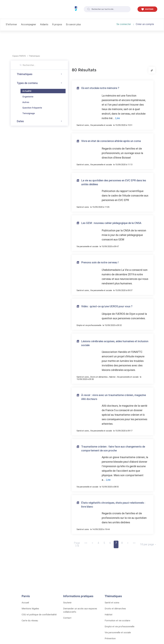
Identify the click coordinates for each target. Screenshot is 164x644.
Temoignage (29, 113)
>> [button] (134, 543)
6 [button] (110, 543)
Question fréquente (32, 108)
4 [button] (98, 543)
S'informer (11, 24)
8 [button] (122, 543)
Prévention (110, 638)
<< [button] (86, 543)
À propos (57, 24)
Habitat (112, 377)
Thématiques (34, 56)
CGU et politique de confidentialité (39, 614)
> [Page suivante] (128, 543)
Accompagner (29, 24)
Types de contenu (39, 83)
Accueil (25, 603)
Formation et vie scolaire (117, 620)
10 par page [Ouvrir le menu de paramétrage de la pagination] (147, 544)
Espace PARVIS (19, 56)
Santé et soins (83, 125)
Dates (39, 121)
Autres (26, 102)
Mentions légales (30, 608)
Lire (118, 118)
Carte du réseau (30, 620)
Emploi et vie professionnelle (89, 325)
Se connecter (124, 24)
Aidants (44, 24)
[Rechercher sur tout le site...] (107, 9)
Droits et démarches (99, 377)
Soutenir (67, 603)
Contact (67, 618)
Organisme (28, 97)
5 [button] (104, 543)
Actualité (27, 91)
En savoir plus (73, 24)
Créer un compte (145, 24)
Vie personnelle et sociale (101, 125)
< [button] (92, 543)
